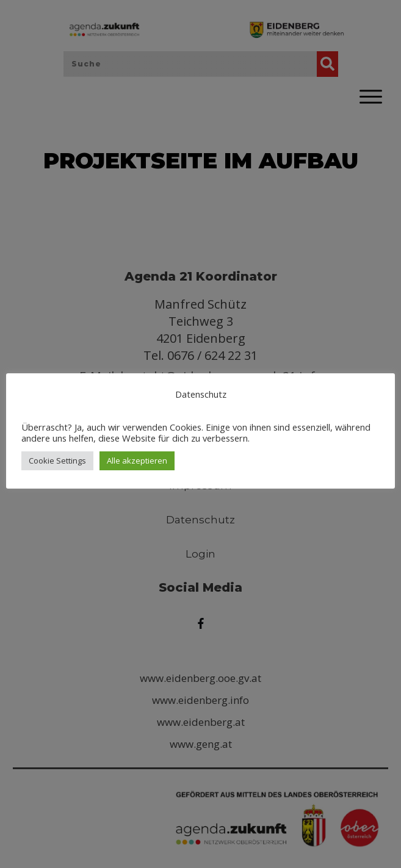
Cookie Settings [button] (57, 461)
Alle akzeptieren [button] (137, 461)
